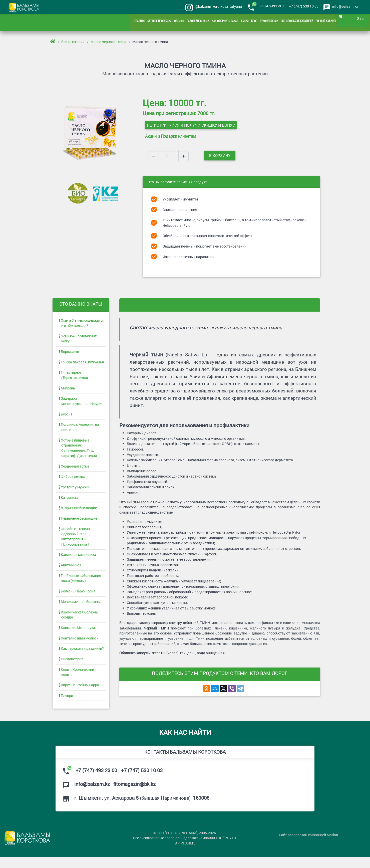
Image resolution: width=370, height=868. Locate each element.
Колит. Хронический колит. (76, 681)
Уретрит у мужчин (75, 491)
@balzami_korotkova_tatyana (212, 7)
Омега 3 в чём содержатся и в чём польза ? (82, 323)
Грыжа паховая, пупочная (81, 363)
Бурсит (66, 416)
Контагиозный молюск (79, 646)
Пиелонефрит (71, 668)
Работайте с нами (184, 23)
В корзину (221, 155)
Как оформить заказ (213, 23)
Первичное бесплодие (78, 523)
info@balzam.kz (345, 6)
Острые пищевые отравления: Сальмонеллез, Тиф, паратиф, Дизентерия (78, 451)
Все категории (73, 42)
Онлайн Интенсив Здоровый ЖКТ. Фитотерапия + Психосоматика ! (74, 542)
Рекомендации (261, 23)
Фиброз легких (72, 481)
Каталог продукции (142, 23)
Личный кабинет (325, 23)
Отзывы (164, 23)
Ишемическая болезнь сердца (78, 622)
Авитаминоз (70, 572)
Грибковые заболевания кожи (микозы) (80, 585)
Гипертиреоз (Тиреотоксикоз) (73, 376)
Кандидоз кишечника (77, 561)
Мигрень (67, 390)
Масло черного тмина (109, 42)
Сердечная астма (74, 470)
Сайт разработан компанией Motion (308, 847)
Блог (245, 23)
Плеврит (67, 705)
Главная (121, 23)
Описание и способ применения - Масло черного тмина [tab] (176, 303)
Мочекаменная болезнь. (80, 609)
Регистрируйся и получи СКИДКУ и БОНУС (191, 124)
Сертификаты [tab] (243, 303)
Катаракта (69, 502)
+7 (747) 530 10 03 (301, 6)
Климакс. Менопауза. (77, 636)
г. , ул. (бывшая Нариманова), (143, 807)
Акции (234, 23)
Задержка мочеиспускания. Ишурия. (82, 403)
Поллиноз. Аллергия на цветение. (79, 430)
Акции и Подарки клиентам (171, 135)
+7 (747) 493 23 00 (268, 6)
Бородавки (69, 352)
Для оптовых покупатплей (293, 23)
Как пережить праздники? (81, 657)
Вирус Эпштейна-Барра (79, 694)
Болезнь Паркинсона (77, 598)
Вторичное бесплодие (78, 513)
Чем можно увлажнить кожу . (79, 339)
